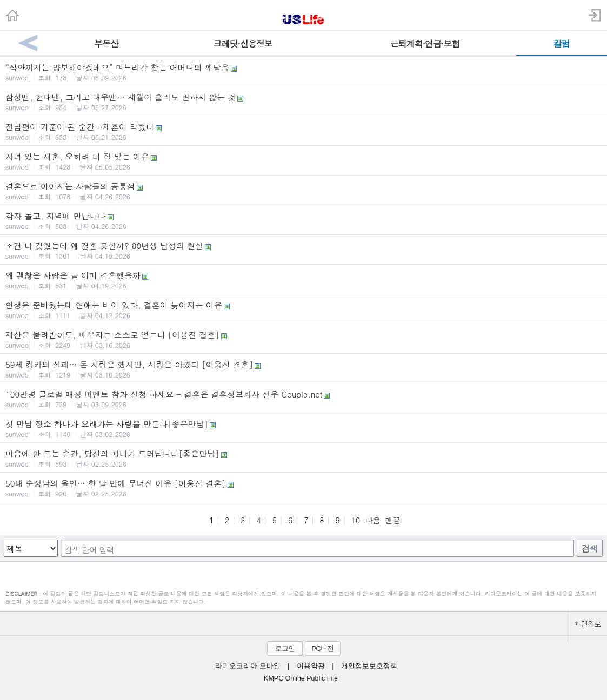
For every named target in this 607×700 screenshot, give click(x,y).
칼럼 (562, 43)
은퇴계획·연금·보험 (425, 43)
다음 (372, 520)
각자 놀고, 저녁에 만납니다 (303, 220)
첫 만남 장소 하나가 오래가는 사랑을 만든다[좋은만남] (303, 428)
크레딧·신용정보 (243, 43)
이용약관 (311, 666)
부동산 (106, 43)
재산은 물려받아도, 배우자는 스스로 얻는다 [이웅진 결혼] (303, 339)
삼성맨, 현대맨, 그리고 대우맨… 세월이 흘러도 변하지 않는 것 (303, 102)
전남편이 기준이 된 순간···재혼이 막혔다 (303, 131)
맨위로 (588, 624)
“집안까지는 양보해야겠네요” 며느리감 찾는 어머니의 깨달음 (303, 72)
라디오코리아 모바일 (248, 666)
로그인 (285, 648)
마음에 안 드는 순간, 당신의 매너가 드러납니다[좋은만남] (303, 458)
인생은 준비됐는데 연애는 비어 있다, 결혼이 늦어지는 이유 (303, 309)
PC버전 (322, 648)
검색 (590, 548)
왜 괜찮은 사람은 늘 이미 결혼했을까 (303, 280)
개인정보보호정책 (369, 666)
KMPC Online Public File (301, 678)
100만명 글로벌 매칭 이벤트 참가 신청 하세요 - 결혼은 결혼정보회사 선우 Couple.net (303, 399)
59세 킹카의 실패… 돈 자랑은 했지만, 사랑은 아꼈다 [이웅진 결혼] (303, 369)
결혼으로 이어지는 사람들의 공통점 (303, 191)
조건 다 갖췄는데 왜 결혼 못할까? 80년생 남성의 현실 (303, 250)
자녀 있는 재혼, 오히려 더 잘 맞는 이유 (303, 161)
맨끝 (393, 520)
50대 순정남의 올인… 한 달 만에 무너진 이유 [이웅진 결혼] (303, 488)
